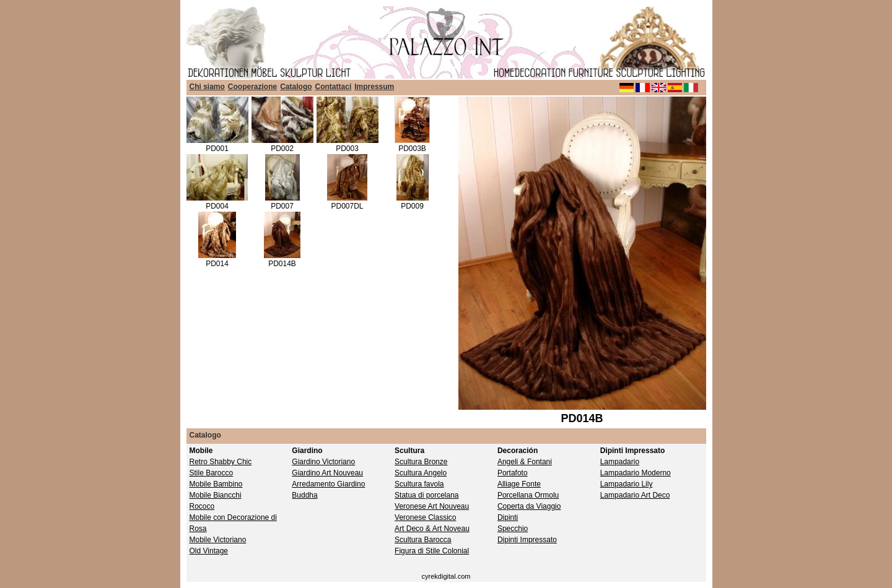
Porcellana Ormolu (528, 495)
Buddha (304, 495)
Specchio (513, 529)
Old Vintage (209, 551)
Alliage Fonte (519, 484)
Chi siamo (207, 87)
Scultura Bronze (421, 462)
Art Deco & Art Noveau (432, 529)
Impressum (374, 87)
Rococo (202, 506)
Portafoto (513, 473)
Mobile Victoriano (218, 540)
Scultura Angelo (421, 473)
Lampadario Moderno (636, 473)
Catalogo (296, 87)
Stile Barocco (212, 473)
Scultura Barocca (423, 540)
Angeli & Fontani (525, 462)
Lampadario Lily (627, 484)
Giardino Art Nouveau (327, 473)
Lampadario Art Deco (635, 495)
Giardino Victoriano (323, 462)
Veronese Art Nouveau (432, 506)
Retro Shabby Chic (221, 462)
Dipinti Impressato (527, 540)
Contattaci (334, 87)
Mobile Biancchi (216, 495)
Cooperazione (252, 87)
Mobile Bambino (216, 484)
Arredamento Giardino (328, 484)
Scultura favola (419, 484)
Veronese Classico (425, 517)
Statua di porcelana (426, 495)
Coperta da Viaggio (529, 506)
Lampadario (620, 462)
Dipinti (508, 517)
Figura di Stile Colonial (432, 551)
